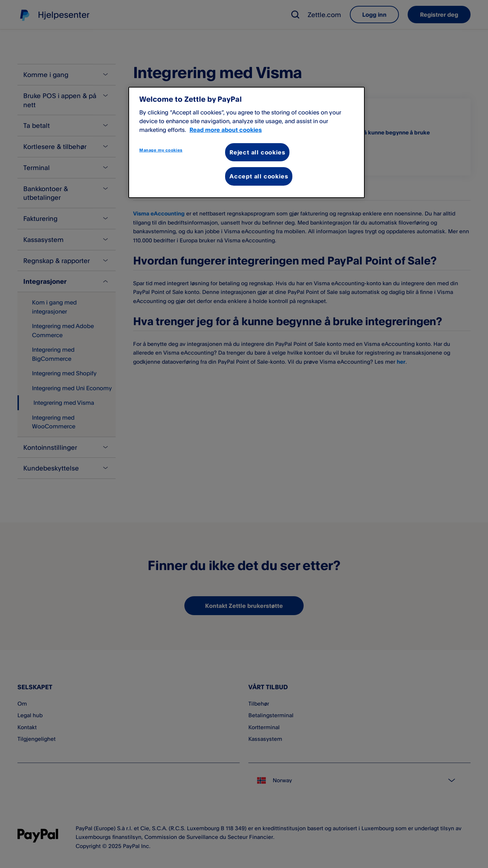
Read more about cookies (226, 130)
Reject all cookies (257, 152)
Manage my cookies (161, 150)
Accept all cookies (259, 176)
